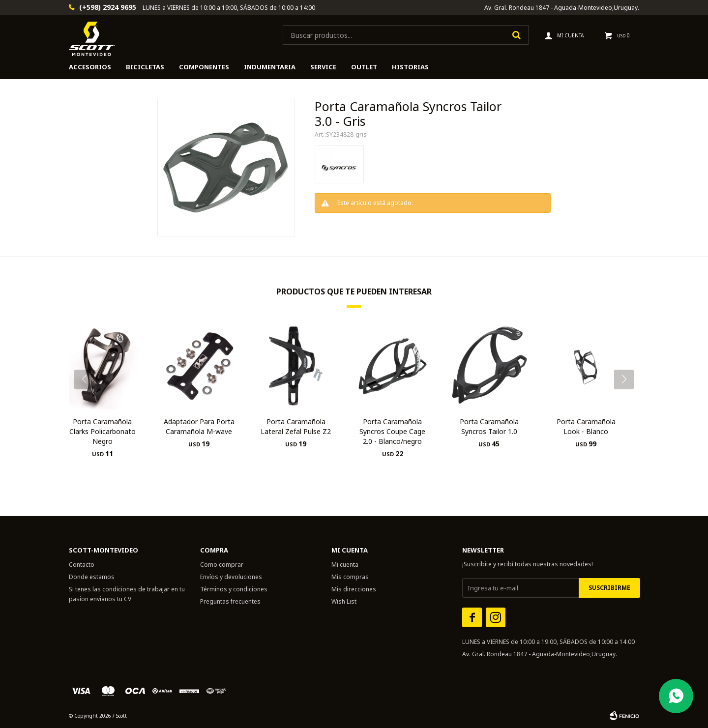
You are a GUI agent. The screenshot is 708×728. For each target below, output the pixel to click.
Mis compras (350, 577)
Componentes (204, 67)
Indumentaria (270, 67)
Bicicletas (145, 67)
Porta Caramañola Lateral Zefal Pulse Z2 (296, 426)
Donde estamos (92, 577)
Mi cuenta (345, 565)
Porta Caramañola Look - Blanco (586, 426)
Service (323, 67)
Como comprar (222, 565)
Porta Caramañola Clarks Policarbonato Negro (103, 431)
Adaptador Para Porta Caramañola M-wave (199, 426)
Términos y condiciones (234, 589)
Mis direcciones (354, 589)
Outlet (364, 67)
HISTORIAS (410, 67)
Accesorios (90, 67)
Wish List (344, 601)
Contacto (82, 565)
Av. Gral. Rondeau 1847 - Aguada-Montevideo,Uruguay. (562, 8)
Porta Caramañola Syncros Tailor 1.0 (489, 426)
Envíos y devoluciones (231, 577)
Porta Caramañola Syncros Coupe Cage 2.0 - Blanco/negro (392, 431)
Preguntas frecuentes (230, 601)
